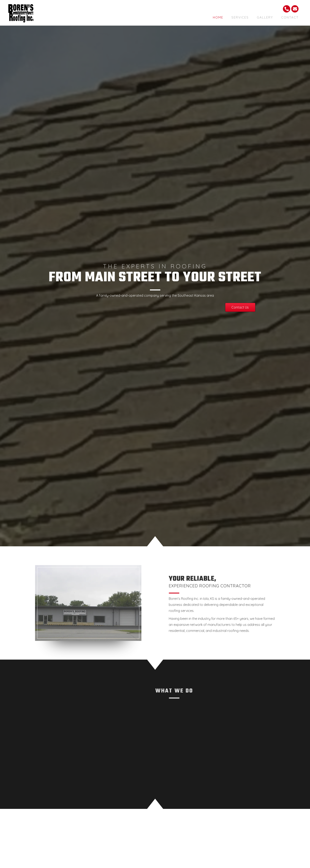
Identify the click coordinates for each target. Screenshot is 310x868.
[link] (218, 17)
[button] (160, 307)
